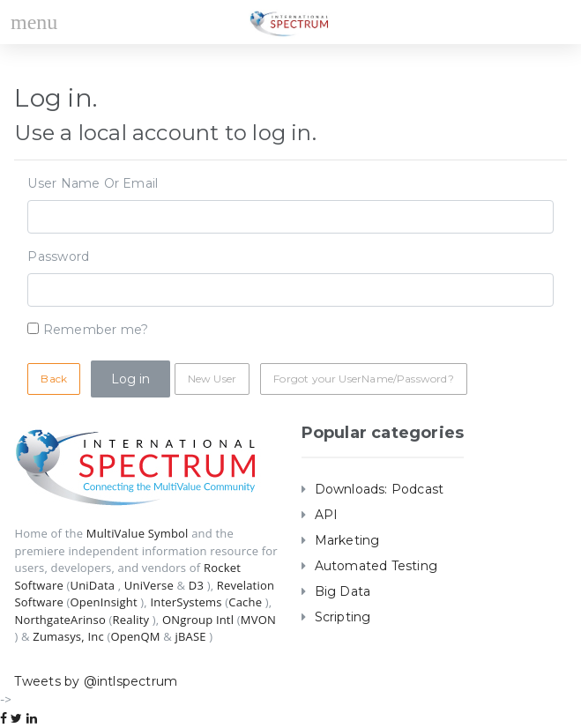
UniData (93, 585)
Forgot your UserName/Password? (363, 379)
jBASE (191, 636)
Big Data (343, 591)
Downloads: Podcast (380, 489)
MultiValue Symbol (138, 533)
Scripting (343, 617)
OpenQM (135, 636)
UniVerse (149, 585)
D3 (196, 585)
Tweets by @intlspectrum (96, 681)
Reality (131, 620)
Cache (245, 602)
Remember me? (96, 330)
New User (212, 379)
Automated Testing (376, 566)
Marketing (347, 540)
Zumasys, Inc (68, 636)
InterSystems (186, 602)
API (327, 515)
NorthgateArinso (60, 620)
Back (54, 379)
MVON (258, 620)
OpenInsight (104, 602)
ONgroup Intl (198, 620)
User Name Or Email (93, 183)
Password (58, 256)
